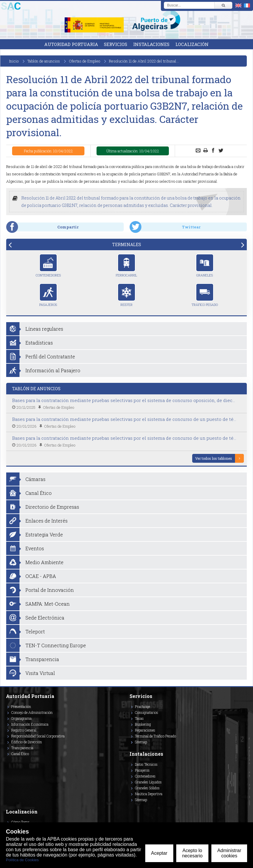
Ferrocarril (126, 265)
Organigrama (21, 718)
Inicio (14, 61)
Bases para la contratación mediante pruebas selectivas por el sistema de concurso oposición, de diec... (124, 400)
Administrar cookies (229, 853)
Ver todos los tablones (214, 458)
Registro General (24, 730)
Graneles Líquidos (148, 782)
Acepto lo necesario (192, 853)
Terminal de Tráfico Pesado (155, 736)
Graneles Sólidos (147, 788)
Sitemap (141, 742)
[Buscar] (223, 5)
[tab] (126, 244)
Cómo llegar (20, 822)
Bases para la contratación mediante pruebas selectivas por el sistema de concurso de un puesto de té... (124, 419)
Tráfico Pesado (205, 295)
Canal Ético (20, 754)
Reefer (126, 295)
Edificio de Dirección (27, 742)
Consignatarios (147, 712)
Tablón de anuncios (44, 61)
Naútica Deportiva (149, 794)
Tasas (139, 718)
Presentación (21, 706)
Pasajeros (48, 295)
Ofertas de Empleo (84, 61)
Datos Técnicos (146, 764)
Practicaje (142, 706)
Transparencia (22, 748)
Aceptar (159, 853)
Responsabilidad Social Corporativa (38, 736)
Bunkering (143, 724)
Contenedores (48, 265)
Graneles (205, 265)
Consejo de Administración (32, 712)
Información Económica (30, 724)
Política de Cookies (22, 860)
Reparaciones (145, 730)
